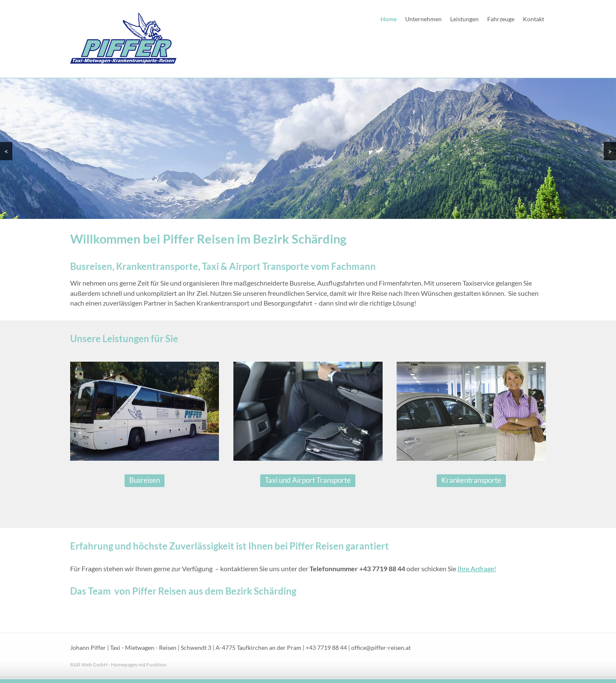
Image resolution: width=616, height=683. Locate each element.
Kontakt (534, 19)
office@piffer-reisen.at (381, 648)
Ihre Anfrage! (477, 568)
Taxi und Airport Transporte (308, 480)
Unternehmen (423, 19)
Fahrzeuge (501, 19)
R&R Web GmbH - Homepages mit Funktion (118, 665)
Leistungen (464, 19)
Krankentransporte (471, 480)
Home (389, 19)
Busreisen (145, 480)
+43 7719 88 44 (326, 648)
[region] (308, 148)
